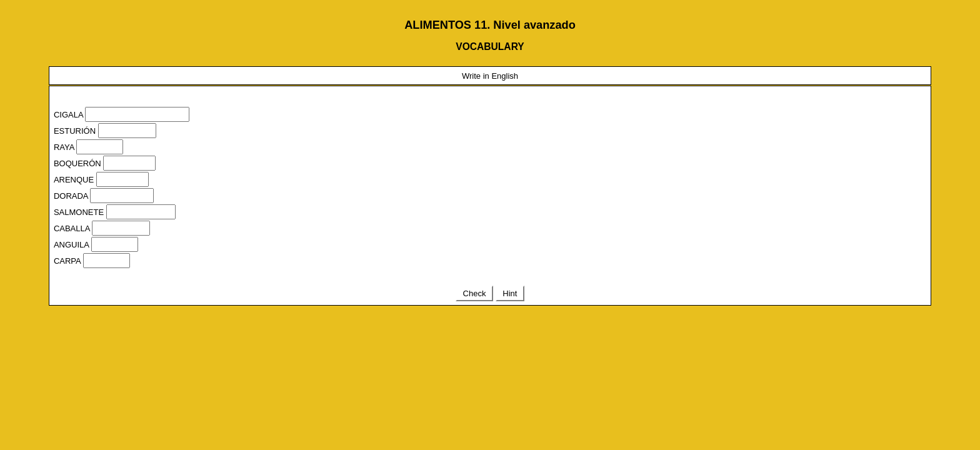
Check (474, 293)
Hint (510, 293)
